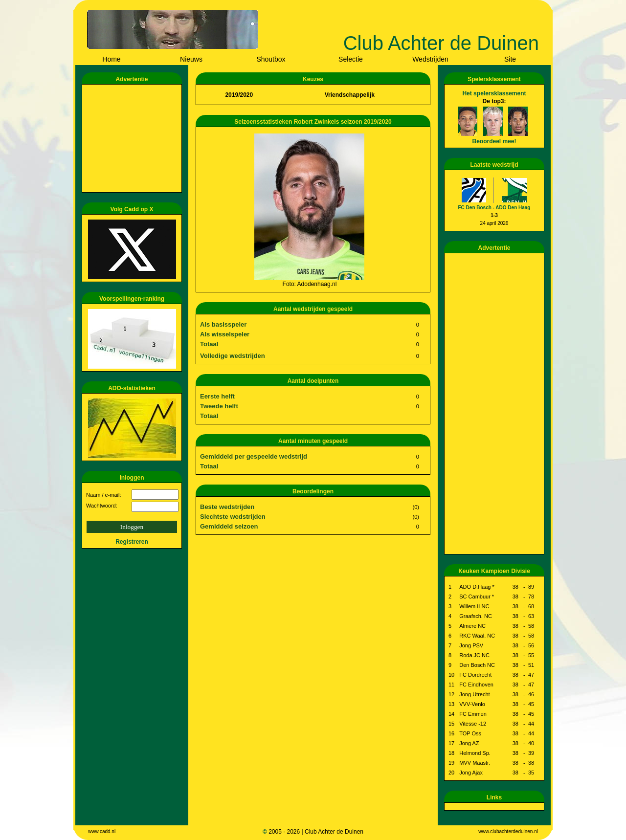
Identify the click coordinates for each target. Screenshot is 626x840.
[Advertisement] (134, 138)
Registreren (132, 542)
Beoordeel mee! (494, 141)
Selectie (351, 59)
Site (510, 59)
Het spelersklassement (494, 93)
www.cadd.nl (102, 831)
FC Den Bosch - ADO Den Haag (494, 208)
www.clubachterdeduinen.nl (508, 831)
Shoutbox (271, 59)
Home (111, 59)
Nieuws (191, 59)
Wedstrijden (430, 59)
